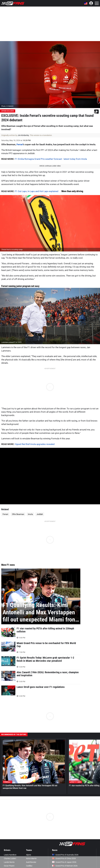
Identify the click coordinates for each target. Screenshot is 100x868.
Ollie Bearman (18, 514)
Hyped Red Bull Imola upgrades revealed (35, 444)
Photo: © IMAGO (7, 106)
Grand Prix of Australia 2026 (65, 855)
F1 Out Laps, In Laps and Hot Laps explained (37, 191)
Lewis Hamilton (10, 855)
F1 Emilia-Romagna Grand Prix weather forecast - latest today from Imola (51, 159)
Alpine (29, 855)
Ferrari (20, 144)
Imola (30, 514)
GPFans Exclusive (8, 111)
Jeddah (40, 514)
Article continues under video (50, 166)
